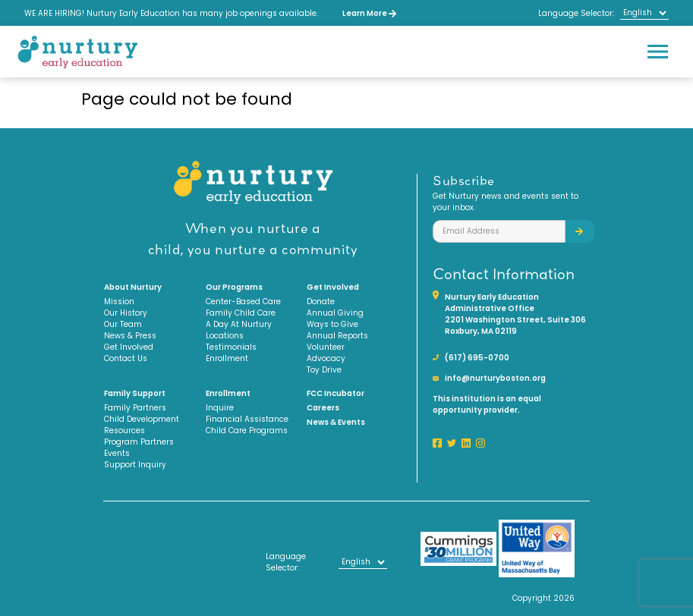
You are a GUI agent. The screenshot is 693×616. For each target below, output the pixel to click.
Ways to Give (332, 324)
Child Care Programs (247, 431)
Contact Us (126, 358)
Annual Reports (337, 336)
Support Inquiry (135, 465)
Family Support (135, 393)
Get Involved (129, 347)
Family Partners (135, 408)
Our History (126, 313)
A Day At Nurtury (239, 324)
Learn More (369, 13)
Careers (323, 408)
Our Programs (234, 287)
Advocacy (326, 358)
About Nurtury (133, 287)
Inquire (220, 408)
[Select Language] (644, 13)
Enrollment (227, 358)
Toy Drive (324, 370)
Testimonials (231, 347)
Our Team (123, 324)
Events (117, 453)
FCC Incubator (335, 393)
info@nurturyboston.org (495, 378)
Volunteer (326, 347)
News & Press (130, 336)
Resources (124, 431)
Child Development (142, 419)
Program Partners (139, 442)
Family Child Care (241, 313)
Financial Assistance (247, 419)
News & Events (336, 422)
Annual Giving (335, 313)
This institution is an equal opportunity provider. (487, 404)
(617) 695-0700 (477, 358)
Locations (225, 336)
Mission (119, 302)
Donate (321, 302)
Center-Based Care (243, 302)
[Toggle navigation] (657, 52)
